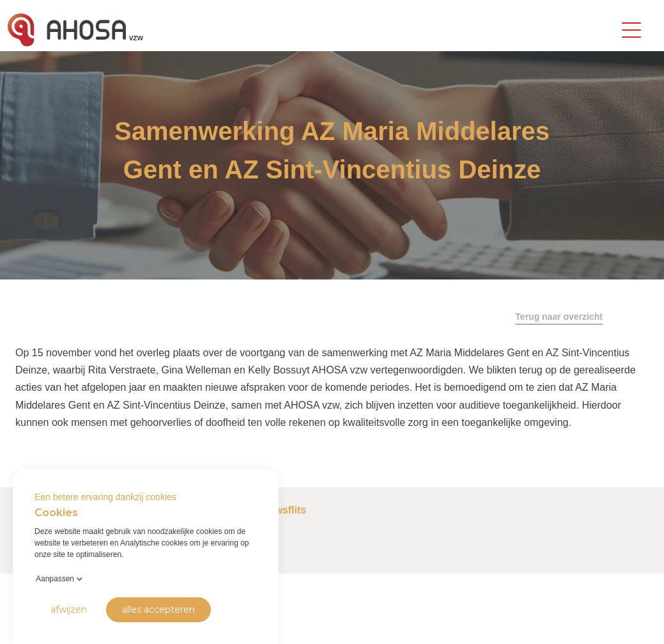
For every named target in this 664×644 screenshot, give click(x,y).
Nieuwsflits (279, 510)
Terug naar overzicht (559, 317)
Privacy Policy (33, 624)
